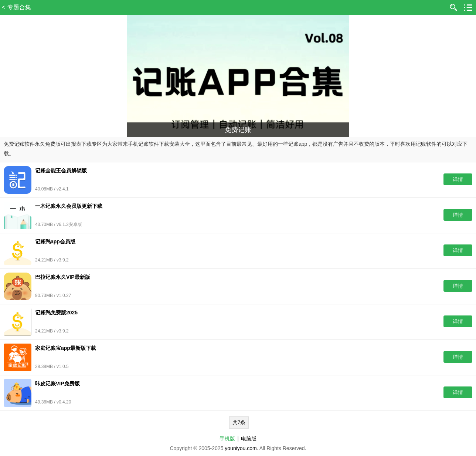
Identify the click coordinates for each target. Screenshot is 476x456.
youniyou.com (241, 448)
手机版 (227, 439)
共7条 (239, 422)
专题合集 (19, 7)
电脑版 (249, 439)
